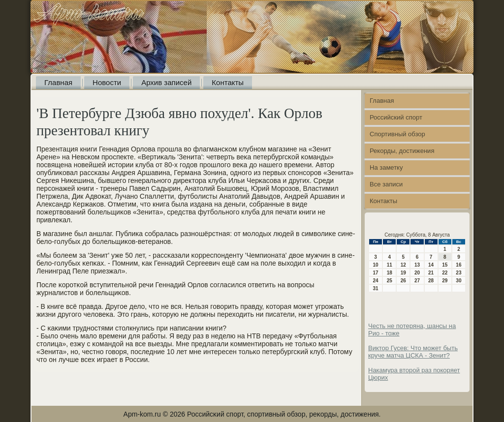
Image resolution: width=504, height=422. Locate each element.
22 (445, 273)
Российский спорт (396, 117)
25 (390, 281)
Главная (58, 82)
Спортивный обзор (397, 134)
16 (458, 265)
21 (431, 273)
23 (458, 273)
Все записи (386, 184)
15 (445, 265)
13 (417, 265)
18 (390, 273)
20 (417, 273)
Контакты (228, 82)
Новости (107, 82)
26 (403, 281)
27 (417, 281)
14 (431, 265)
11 (390, 265)
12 (403, 265)
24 (376, 281)
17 (376, 273)
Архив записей (166, 82)
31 (376, 288)
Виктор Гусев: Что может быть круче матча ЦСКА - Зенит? (413, 352)
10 (376, 265)
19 (403, 273)
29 (445, 281)
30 (458, 281)
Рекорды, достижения (402, 151)
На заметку (386, 167)
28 (431, 281)
